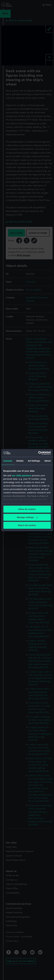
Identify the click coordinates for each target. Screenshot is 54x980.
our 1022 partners (21, 475)
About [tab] (48, 461)
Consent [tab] (8, 461)
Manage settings (27, 517)
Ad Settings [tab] (34, 461)
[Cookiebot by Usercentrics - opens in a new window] (38, 453)
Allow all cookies (27, 509)
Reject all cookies (27, 525)
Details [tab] (20, 461)
